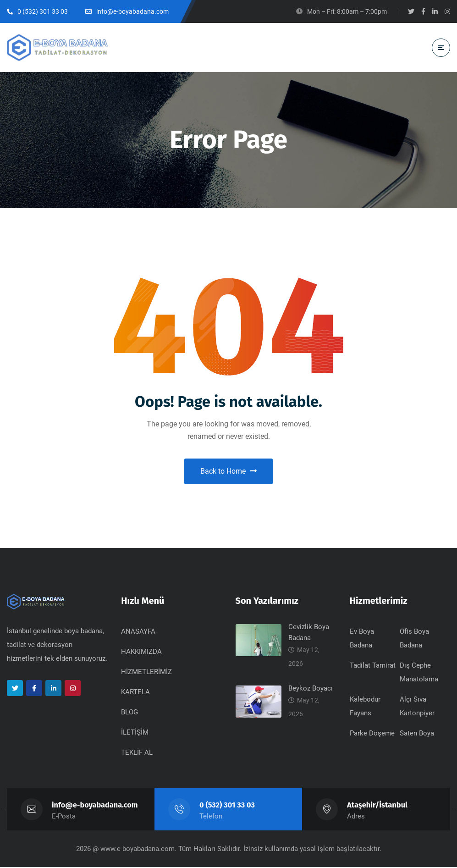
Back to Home (228, 472)
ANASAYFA (138, 632)
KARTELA (135, 693)
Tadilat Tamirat (373, 666)
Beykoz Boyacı (311, 689)
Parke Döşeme (372, 734)
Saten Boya (417, 734)
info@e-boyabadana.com (95, 806)
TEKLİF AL (137, 753)
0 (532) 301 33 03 (227, 806)
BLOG (129, 713)
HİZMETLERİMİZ (146, 673)
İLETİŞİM (135, 733)
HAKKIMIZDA (141, 652)
